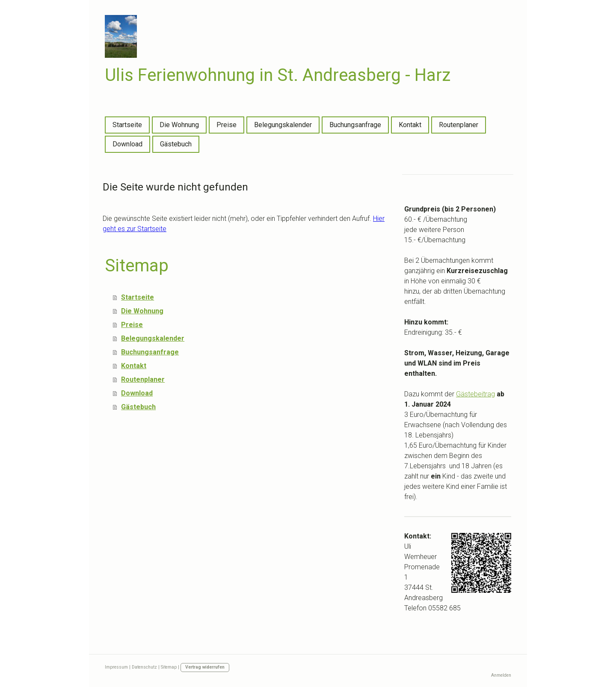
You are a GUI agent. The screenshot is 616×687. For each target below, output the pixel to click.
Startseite (127, 125)
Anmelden (501, 675)
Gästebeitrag (475, 394)
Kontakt (410, 125)
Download (127, 144)
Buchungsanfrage (355, 125)
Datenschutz (144, 667)
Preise (227, 125)
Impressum (116, 667)
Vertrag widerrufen (205, 667)
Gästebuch (176, 144)
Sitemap (169, 667)
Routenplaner (459, 125)
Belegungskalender (283, 125)
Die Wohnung (179, 125)
